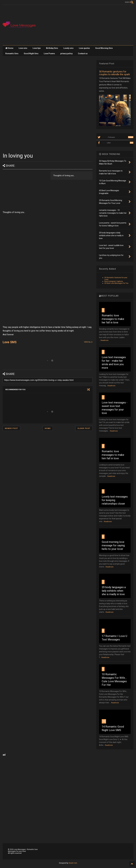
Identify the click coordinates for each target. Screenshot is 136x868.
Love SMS (10, 342)
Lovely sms (68, 48)
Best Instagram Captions (114, 281)
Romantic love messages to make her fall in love (113, 319)
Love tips (37, 48)
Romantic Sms (12, 54)
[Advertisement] (84, 25)
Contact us (83, 54)
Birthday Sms (52, 48)
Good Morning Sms (104, 48)
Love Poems (49, 54)
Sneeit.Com (73, 863)
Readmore (105, 340)
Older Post (84, 428)
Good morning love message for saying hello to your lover (113, 545)
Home (9, 48)
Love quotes (84, 48)
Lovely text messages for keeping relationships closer (115, 500)
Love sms (23, 48)
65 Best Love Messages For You (116, 283)
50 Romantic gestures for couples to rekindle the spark (114, 73)
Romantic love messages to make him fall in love (113, 455)
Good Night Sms (31, 54)
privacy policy (66, 54)
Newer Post (11, 428)
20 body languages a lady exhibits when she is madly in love (114, 591)
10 (104, 721)
